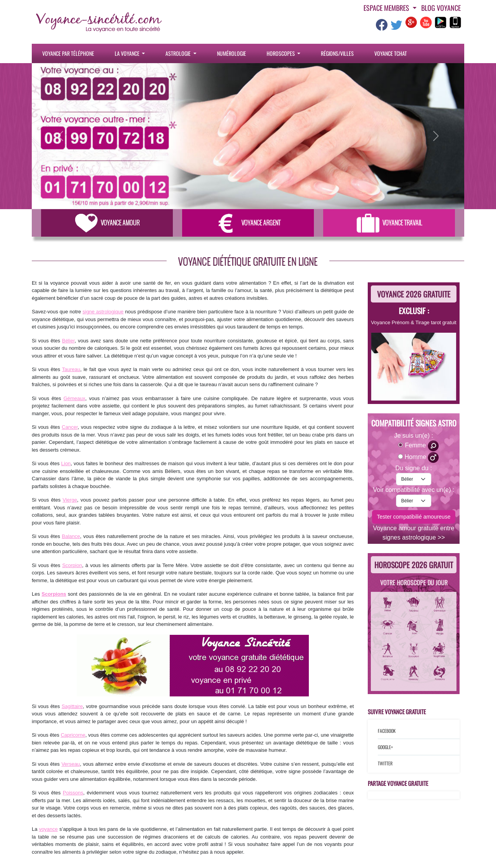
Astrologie (179, 53)
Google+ (385, 747)
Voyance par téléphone (68, 53)
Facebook (387, 731)
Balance (71, 536)
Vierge (70, 500)
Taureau (71, 369)
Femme (422, 446)
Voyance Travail (389, 223)
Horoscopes (281, 53)
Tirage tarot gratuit (436, 322)
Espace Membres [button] (387, 8)
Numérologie (232, 53)
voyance (48, 829)
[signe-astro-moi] (414, 479)
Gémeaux (74, 398)
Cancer (70, 427)
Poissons (73, 793)
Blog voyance (441, 8)
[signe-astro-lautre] (414, 501)
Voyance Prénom (390, 322)
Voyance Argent (248, 223)
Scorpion (72, 565)
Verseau (71, 764)
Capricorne (73, 735)
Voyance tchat (391, 53)
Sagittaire (72, 706)
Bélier (68, 341)
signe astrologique (103, 312)
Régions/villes (337, 53)
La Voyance (128, 53)
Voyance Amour (107, 223)
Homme (422, 457)
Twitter (385, 763)
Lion (66, 463)
